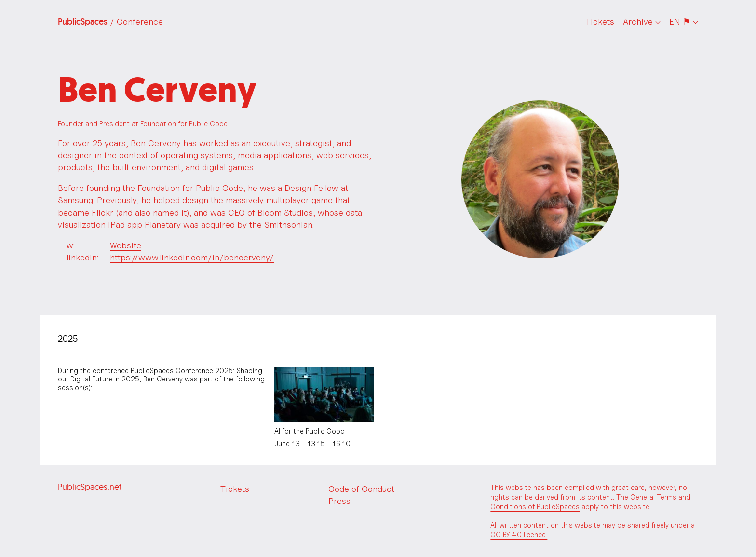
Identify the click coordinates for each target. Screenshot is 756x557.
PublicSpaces (110, 22)
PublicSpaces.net (90, 487)
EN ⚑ (680, 21)
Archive (638, 21)
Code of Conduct (361, 489)
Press (339, 501)
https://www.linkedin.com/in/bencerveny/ (192, 257)
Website (126, 245)
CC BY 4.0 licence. (519, 535)
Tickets (600, 21)
